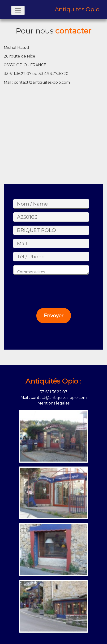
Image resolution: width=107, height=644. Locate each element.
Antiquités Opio (77, 9)
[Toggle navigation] (18, 10)
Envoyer (54, 316)
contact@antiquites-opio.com (42, 82)
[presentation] (47, 288)
